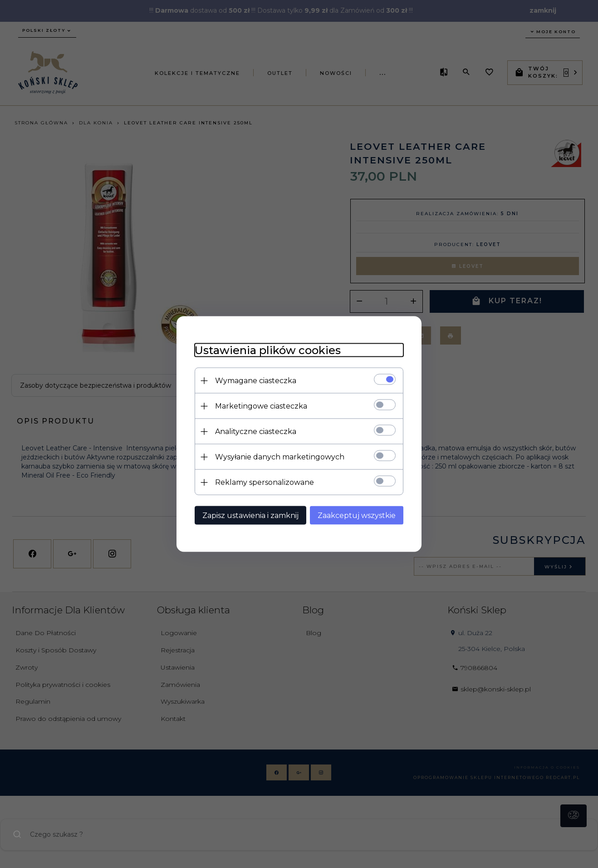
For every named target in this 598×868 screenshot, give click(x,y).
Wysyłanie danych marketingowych (280, 457)
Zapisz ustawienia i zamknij (250, 515)
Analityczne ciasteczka (256, 432)
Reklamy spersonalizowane (265, 482)
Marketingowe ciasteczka (261, 406)
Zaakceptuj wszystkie (357, 515)
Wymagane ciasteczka (256, 381)
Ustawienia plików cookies (268, 350)
